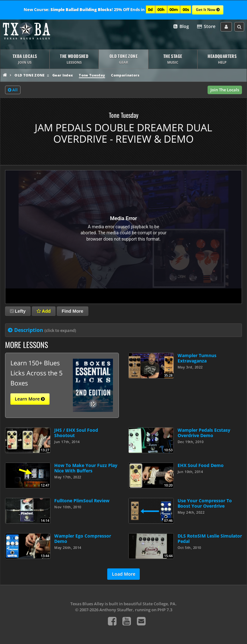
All (13, 90)
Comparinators (125, 75)
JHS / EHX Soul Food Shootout (76, 433)
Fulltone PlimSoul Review (82, 501)
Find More (72, 311)
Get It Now (208, 10)
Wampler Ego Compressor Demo (83, 539)
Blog (181, 27)
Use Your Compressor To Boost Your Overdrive (205, 503)
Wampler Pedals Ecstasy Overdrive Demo (204, 433)
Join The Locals (225, 90)
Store (206, 27)
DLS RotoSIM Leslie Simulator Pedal (210, 539)
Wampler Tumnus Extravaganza (197, 358)
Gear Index (63, 75)
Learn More (30, 399)
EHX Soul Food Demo (201, 465)
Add (44, 311)
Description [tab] (45, 330)
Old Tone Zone (29, 75)
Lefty (18, 311)
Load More (124, 574)
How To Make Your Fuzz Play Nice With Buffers (86, 468)
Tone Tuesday (92, 75)
